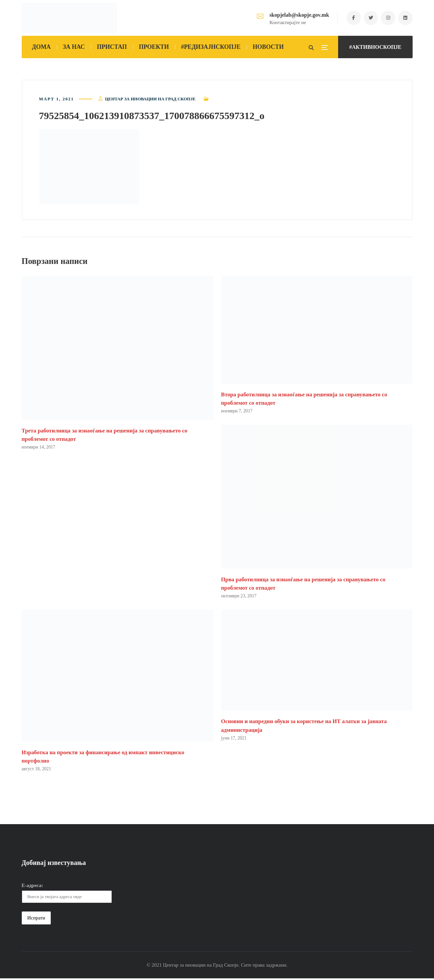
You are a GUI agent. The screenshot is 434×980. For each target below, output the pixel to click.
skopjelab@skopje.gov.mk (296, 15)
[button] (89, 167)
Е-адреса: (33, 887)
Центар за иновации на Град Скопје (150, 100)
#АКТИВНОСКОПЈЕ (375, 47)
